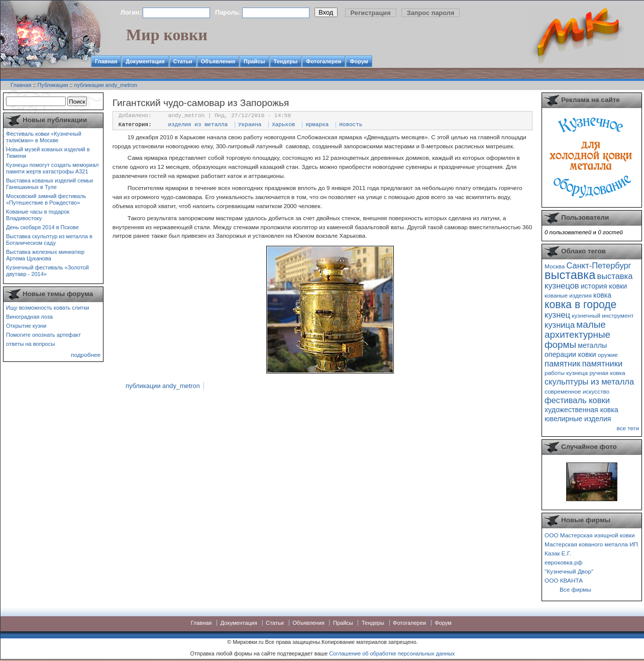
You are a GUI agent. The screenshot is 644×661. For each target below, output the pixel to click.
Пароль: (228, 12)
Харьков (283, 125)
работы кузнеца (566, 373)
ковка (602, 295)
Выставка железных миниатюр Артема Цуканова (45, 255)
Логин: (131, 12)
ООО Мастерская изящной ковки (590, 535)
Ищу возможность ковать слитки (47, 308)
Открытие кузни (26, 326)
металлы (592, 345)
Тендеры (286, 61)
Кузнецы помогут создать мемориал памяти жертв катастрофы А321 (52, 168)
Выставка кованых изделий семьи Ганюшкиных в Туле (49, 184)
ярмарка (317, 125)
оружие (608, 355)
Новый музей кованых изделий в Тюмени (48, 153)
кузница (560, 325)
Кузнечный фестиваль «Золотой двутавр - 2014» (47, 271)
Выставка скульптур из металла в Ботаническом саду (49, 240)
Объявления (218, 61)
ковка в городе (580, 304)
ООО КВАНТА (564, 580)
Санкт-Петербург (599, 265)
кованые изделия (568, 295)
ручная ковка (607, 373)
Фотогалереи (324, 61)
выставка (570, 275)
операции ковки (570, 354)
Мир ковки (167, 35)
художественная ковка (581, 410)
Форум (359, 61)
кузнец (557, 315)
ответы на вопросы (30, 344)
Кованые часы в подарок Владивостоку (38, 215)
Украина (250, 125)
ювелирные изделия (578, 419)
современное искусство (577, 391)
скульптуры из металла (589, 382)
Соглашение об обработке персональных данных (392, 653)
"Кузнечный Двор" (569, 571)
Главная (106, 61)
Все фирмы (575, 589)
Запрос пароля (431, 13)
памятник (562, 363)
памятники (603, 363)
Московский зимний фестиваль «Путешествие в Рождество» (46, 199)
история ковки (604, 286)
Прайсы (254, 61)
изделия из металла (198, 125)
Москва (555, 266)
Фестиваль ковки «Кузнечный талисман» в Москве (44, 137)
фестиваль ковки (577, 400)
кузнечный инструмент (603, 315)
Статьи (183, 61)
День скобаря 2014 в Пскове (42, 227)
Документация (145, 61)
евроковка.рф (563, 562)
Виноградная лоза (29, 317)
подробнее (86, 355)
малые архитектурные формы (577, 335)
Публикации (53, 85)
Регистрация (371, 13)
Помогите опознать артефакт (43, 335)
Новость (351, 125)
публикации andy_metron (106, 85)
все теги (628, 428)
